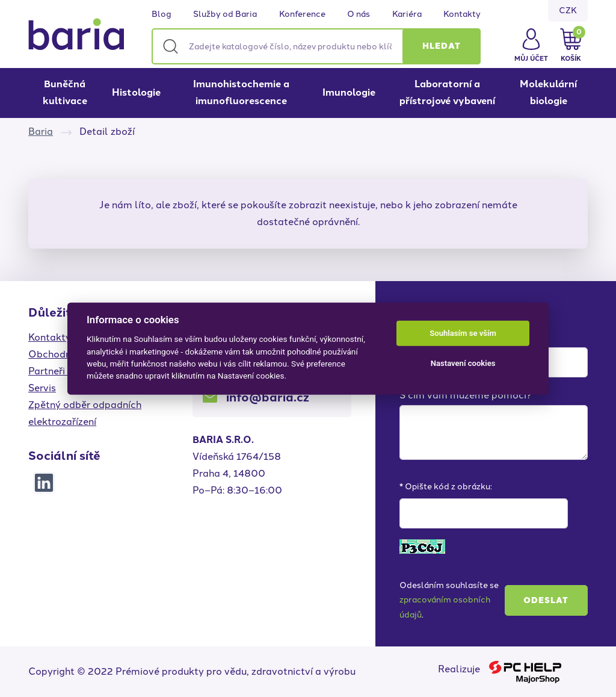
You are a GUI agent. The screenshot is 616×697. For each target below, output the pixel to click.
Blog (162, 14)
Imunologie (349, 92)
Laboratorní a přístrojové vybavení (447, 92)
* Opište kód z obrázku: (446, 487)
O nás (359, 14)
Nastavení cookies (463, 363)
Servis (42, 388)
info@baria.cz (268, 397)
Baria (41, 132)
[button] (442, 46)
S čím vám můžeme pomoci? (466, 395)
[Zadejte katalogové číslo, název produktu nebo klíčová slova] (316, 46)
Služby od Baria (225, 14)
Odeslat (546, 600)
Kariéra (407, 14)
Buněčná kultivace (65, 92)
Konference (302, 14)
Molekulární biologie (548, 92)
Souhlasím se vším (463, 333)
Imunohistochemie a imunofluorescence (241, 92)
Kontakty (462, 14)
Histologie (136, 92)
